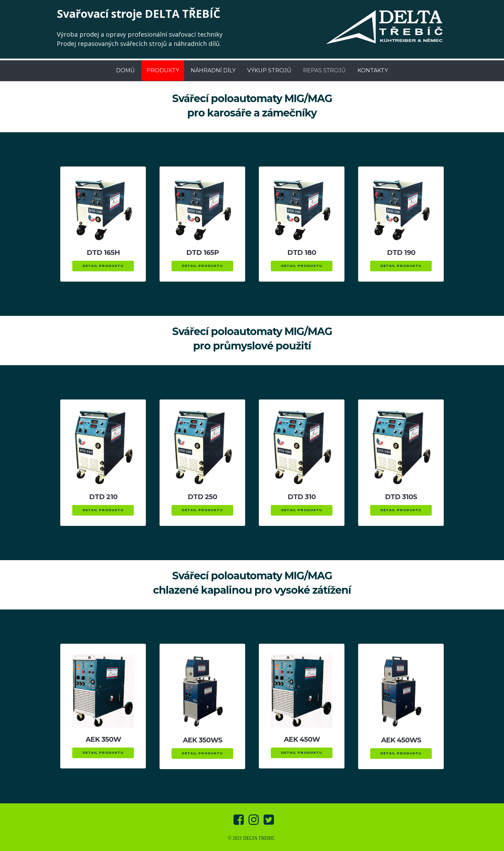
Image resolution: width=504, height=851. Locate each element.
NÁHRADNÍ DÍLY (213, 70)
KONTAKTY (373, 70)
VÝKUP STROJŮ (269, 70)
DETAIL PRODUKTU (103, 266)
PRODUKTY (163, 70)
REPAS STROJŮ (324, 70)
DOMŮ (125, 70)
